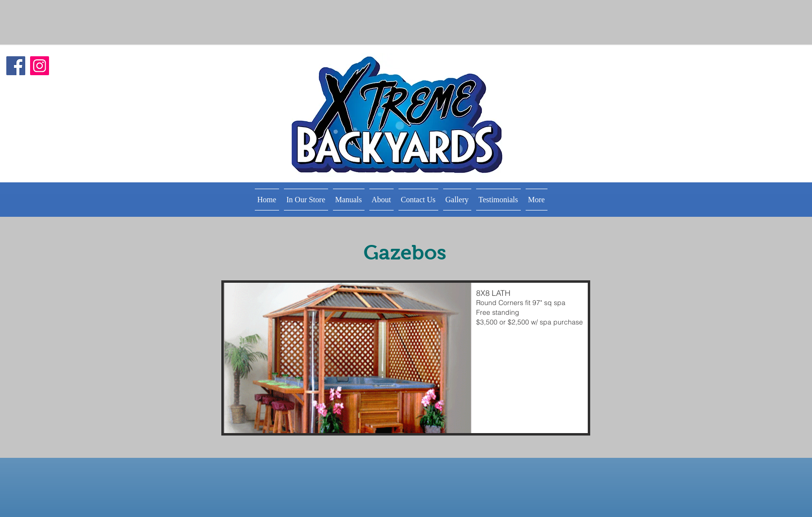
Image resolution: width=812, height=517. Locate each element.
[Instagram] (40, 66)
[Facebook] (16, 66)
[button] (306, 200)
